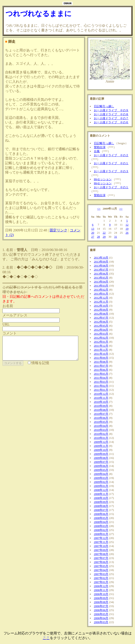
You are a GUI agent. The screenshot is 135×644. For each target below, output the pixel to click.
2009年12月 (103, 442)
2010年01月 (103, 438)
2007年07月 (103, 558)
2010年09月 (103, 406)
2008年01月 (103, 534)
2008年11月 (103, 494)
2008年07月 (103, 510)
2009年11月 (103, 446)
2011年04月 (103, 378)
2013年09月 (103, 262)
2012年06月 (103, 322)
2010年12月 (103, 394)
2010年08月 (103, 410)
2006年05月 (103, 614)
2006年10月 (103, 594)
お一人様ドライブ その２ (113, 155)
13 (94, 229)
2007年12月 (103, 538)
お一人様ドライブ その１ (113, 163)
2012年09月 (103, 310)
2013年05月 (103, 278)
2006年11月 (103, 590)
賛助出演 (101, 147)
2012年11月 (103, 302)
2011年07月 (103, 366)
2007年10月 (103, 546)
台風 (99, 151)
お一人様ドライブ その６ (113, 122)
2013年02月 (103, 290)
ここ (46, 638)
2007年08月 (103, 554)
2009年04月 (103, 474)
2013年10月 (103, 258)
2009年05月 (103, 470)
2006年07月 (103, 606)
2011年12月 (103, 346)
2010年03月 (103, 430)
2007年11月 (103, 542)
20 (94, 233)
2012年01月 (103, 342)
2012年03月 (103, 334)
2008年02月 (103, 530)
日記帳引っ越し (106, 106)
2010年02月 (103, 434)
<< (101, 209)
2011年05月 (103, 374)
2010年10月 (103, 402)
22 (106, 233)
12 (129, 225)
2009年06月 (103, 466)
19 (129, 229)
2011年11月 (103, 350)
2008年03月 (103, 526)
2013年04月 (103, 282)
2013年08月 (103, 266)
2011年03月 (103, 382)
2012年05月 (103, 326)
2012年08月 (103, 314)
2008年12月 (103, 490)
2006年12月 (103, 586)
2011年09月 (103, 358)
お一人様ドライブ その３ (113, 171)
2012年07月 (103, 318)
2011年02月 (103, 386)
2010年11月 (103, 398)
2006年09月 (103, 598)
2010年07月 (103, 414)
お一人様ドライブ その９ (113, 110)
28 (100, 237)
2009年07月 (103, 462)
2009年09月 (103, 454)
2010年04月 (103, 426)
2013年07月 (103, 270)
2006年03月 (103, 622)
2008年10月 (103, 498)
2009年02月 (103, 482)
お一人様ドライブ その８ (113, 114)
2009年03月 (103, 478)
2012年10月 (103, 306)
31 (117, 237)
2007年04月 (103, 570)
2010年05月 (103, 422)
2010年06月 (103, 418)
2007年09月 (103, 550)
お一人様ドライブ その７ (113, 118)
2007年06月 (103, 562)
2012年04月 (103, 330)
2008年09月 (103, 502)
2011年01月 (103, 390)
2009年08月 (103, 458)
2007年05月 (103, 566)
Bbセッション (105, 179)
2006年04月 (103, 618)
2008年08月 (103, 506)
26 (129, 233)
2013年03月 (103, 286)
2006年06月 (103, 610)
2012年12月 (103, 298)
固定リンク (58, 221)
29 (106, 237)
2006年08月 (103, 602)
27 (94, 237)
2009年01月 (103, 486)
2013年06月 (103, 274)
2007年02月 (103, 578)
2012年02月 (103, 338)
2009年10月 (103, 450)
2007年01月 (103, 582)
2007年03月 (103, 574)
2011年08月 (103, 362)
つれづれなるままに (39, 14)
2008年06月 (103, 514)
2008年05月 (103, 518)
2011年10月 (103, 354)
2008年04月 (103, 522)
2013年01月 (103, 294)
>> (123, 209)
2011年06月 (103, 370)
